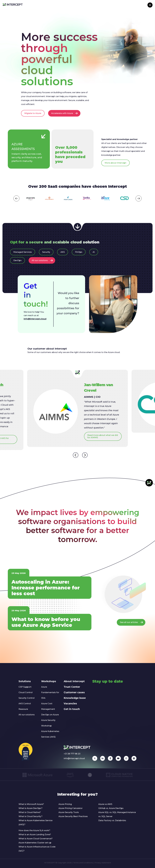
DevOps (17, 260)
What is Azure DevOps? (30, 808)
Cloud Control (26, 692)
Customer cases (74, 692)
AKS (63, 252)
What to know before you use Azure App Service (46, 622)
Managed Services (23, 252)
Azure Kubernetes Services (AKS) (50, 734)
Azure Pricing (65, 804)
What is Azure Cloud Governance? (36, 839)
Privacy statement (103, 863)
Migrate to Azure (33, 113)
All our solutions (42, 260)
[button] (16, 198)
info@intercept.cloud (35, 319)
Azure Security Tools (69, 812)
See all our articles (131, 622)
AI (94, 252)
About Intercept (74, 681)
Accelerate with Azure (64, 113)
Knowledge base (75, 698)
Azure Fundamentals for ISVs (50, 692)
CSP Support (25, 687)
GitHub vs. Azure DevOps (111, 808)
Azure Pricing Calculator (71, 808)
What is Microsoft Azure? (31, 804)
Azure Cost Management (48, 706)
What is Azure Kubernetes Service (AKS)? (36, 822)
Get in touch (72, 709)
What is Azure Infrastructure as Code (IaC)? (37, 849)
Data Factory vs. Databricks (112, 820)
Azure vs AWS (105, 804)
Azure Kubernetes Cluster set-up (35, 843)
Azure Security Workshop (48, 723)
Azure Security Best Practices (73, 816)
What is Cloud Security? (30, 816)
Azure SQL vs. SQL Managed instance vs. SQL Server (117, 814)
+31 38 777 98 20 (72, 754)
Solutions (25, 681)
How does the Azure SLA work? (34, 830)
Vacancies (70, 703)
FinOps (79, 252)
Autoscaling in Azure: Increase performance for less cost (46, 588)
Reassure (23, 709)
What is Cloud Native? (30, 812)
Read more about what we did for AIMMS (103, 436)
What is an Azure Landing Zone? (35, 835)
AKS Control (25, 704)
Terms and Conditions (83, 863)
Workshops (49, 681)
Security (46, 252)
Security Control (27, 698)
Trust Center (72, 687)
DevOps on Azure (50, 715)
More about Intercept (115, 163)
